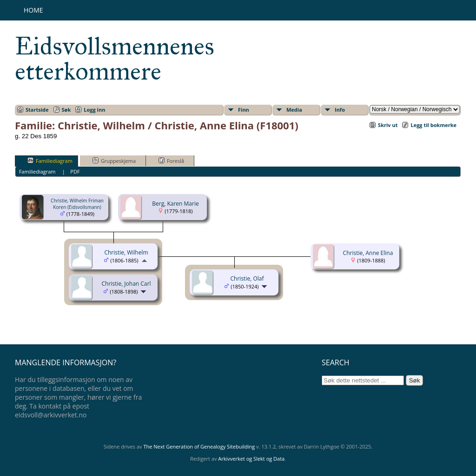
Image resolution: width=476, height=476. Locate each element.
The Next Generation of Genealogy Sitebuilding (199, 446)
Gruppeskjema (114, 161)
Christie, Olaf (247, 278)
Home (33, 10)
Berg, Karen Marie (175, 204)
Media (294, 110)
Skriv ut (388, 125)
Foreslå (171, 161)
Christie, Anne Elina (368, 253)
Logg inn (94, 110)
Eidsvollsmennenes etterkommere (115, 59)
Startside (37, 110)
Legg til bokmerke (433, 125)
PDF (75, 171)
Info (340, 110)
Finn (244, 110)
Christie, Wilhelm (126, 252)
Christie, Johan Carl (126, 284)
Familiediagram (50, 161)
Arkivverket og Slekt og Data (251, 459)
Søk (66, 110)
